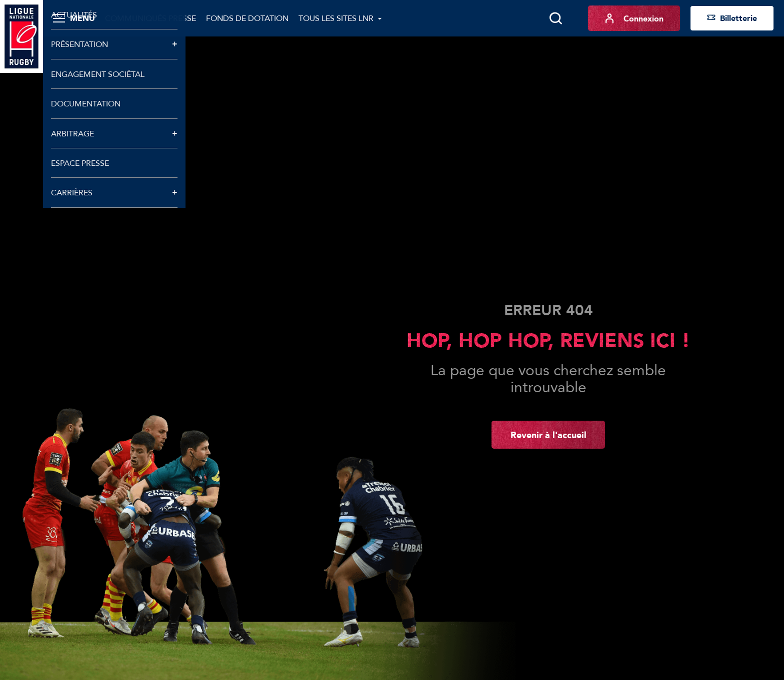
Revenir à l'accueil (548, 435)
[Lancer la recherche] (555, 18)
